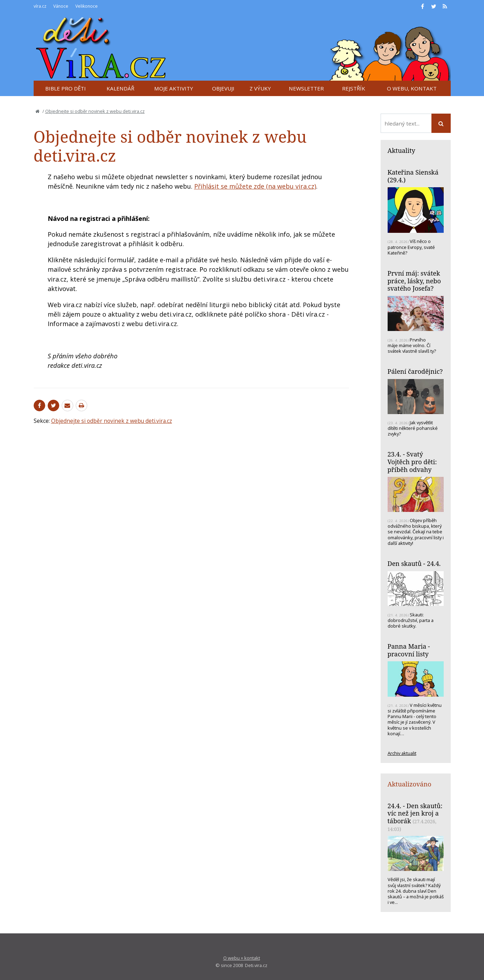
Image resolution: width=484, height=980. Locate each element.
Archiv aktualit (402, 753)
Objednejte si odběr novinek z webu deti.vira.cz (95, 111)
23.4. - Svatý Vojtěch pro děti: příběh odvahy (412, 462)
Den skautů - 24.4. (414, 563)
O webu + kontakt (242, 958)
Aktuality (401, 150)
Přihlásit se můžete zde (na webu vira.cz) (255, 186)
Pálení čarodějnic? (415, 371)
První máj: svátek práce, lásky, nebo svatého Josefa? (414, 281)
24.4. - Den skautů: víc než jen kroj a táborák (415, 813)
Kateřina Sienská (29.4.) (413, 176)
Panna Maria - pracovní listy (409, 650)
